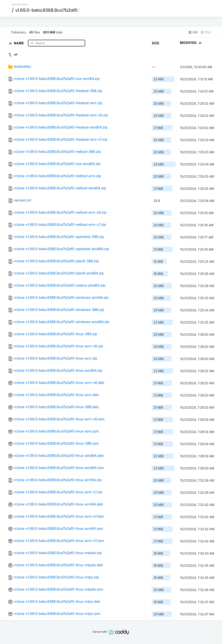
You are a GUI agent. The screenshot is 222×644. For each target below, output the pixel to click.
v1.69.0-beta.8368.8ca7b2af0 (47, 10)
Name (19, 43)
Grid (206, 32)
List (193, 32)
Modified (191, 43)
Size (156, 43)
